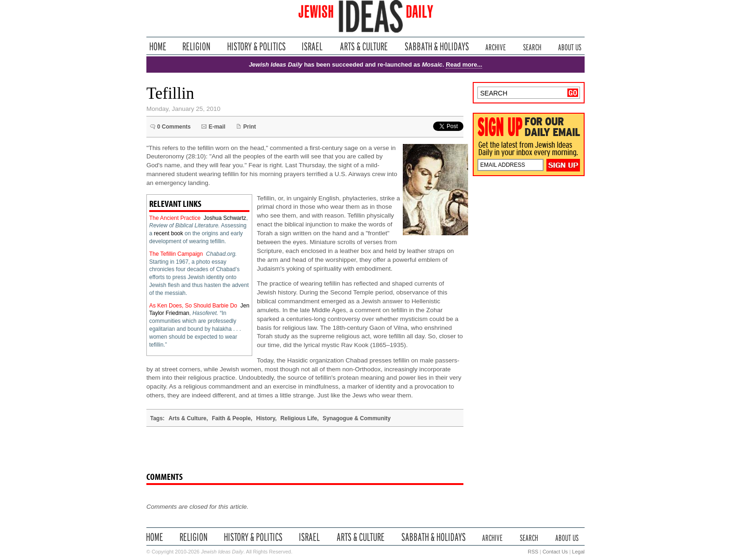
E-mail (217, 127)
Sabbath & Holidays (437, 46)
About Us (570, 46)
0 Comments (174, 127)
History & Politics (256, 46)
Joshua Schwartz (225, 218)
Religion (197, 46)
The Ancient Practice (175, 218)
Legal (578, 552)
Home (158, 46)
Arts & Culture (364, 46)
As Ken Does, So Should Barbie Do (193, 306)
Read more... (464, 65)
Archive (496, 46)
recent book (169, 233)
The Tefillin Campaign (176, 254)
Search (532, 46)
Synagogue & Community (357, 418)
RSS (533, 552)
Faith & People (231, 418)
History (265, 418)
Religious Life (299, 418)
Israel (312, 46)
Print (250, 127)
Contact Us (555, 552)
